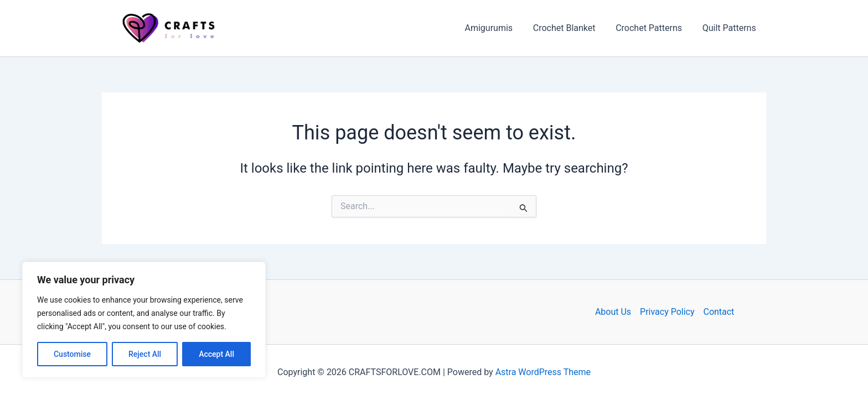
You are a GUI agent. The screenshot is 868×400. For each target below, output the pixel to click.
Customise (72, 354)
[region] (144, 320)
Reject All (145, 354)
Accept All (216, 354)
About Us (613, 312)
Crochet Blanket (570, 28)
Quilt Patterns (730, 28)
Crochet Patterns (653, 28)
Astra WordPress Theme (543, 372)
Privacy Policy (667, 312)
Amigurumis (498, 28)
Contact (719, 312)
